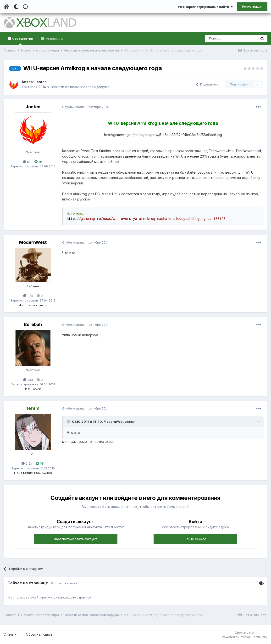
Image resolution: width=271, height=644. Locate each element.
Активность (54, 39)
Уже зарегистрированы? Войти (205, 7)
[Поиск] (231, 39)
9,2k (27, 463)
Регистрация (252, 6)
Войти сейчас (195, 539)
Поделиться (207, 84)
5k (27, 162)
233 (28, 380)
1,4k (28, 296)
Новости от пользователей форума (80, 87)
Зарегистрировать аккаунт (76, 539)
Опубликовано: (85, 107)
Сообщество (22, 41)
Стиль (10, 634)
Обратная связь (39, 634)
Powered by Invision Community (245, 637)
